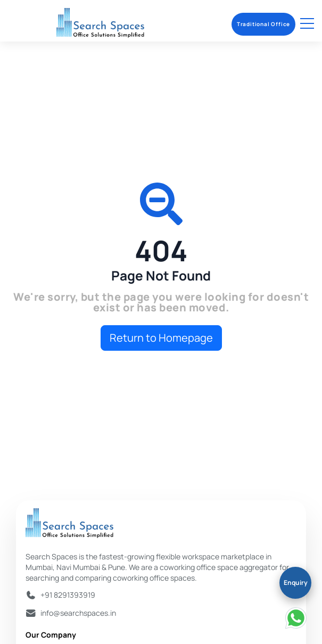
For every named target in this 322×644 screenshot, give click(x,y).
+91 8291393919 (68, 595)
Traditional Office (263, 24)
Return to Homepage (161, 338)
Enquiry (296, 583)
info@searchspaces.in (78, 613)
